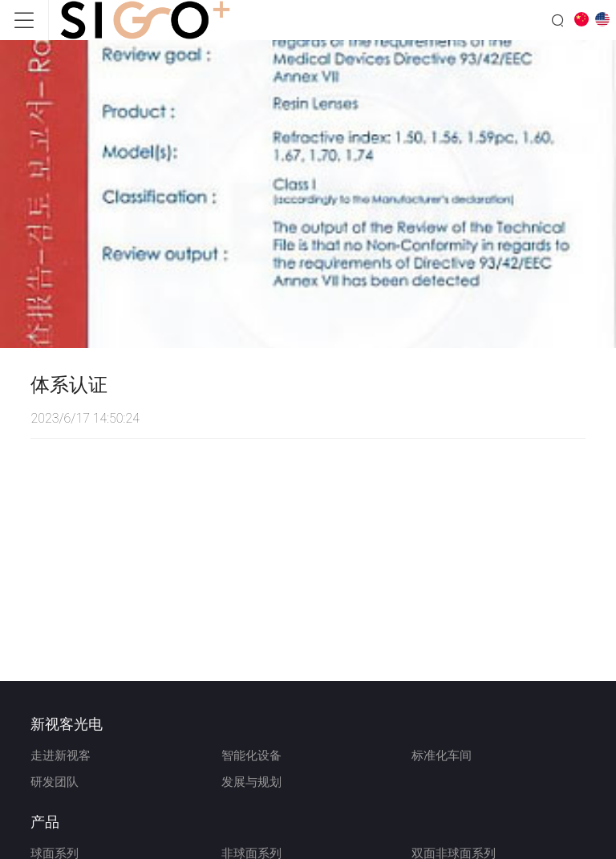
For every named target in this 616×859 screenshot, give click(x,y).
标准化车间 (442, 756)
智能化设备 (251, 756)
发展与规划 (251, 782)
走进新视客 (61, 756)
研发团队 (55, 782)
